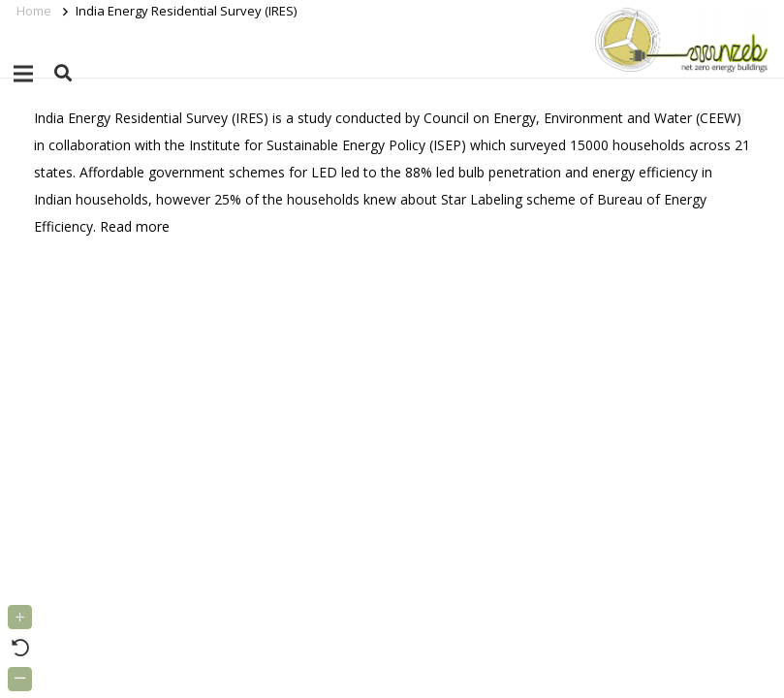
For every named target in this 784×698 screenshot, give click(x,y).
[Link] (678, 39)
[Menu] (23, 74)
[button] (63, 73)
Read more (135, 226)
